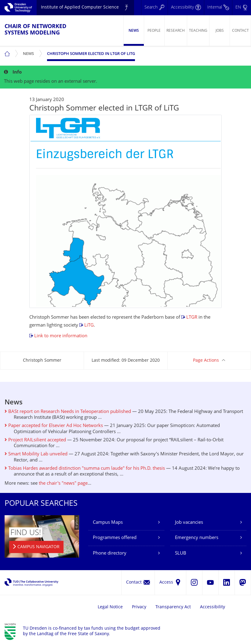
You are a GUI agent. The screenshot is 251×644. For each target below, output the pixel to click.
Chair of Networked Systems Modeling (35, 30)
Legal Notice (110, 607)
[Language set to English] (242, 8)
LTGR (192, 318)
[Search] (154, 8)
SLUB (181, 554)
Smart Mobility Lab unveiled (36, 454)
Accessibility (213, 607)
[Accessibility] (186, 8)
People (154, 31)
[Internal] (218, 8)
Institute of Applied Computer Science (80, 7)
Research (176, 31)
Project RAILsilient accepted (35, 440)
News (134, 31)
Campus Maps (108, 523)
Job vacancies (189, 523)
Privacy (139, 607)
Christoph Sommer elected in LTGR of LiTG (91, 54)
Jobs (220, 31)
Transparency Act (173, 607)
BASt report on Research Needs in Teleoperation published (68, 412)
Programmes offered (115, 538)
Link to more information (61, 336)
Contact (240, 31)
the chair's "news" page (63, 484)
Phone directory (110, 554)
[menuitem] (134, 31)
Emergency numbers (197, 538)
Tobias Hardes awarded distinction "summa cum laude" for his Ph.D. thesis (85, 469)
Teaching (198, 31)
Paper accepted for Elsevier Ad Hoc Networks (54, 426)
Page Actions (206, 361)
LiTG (89, 326)
